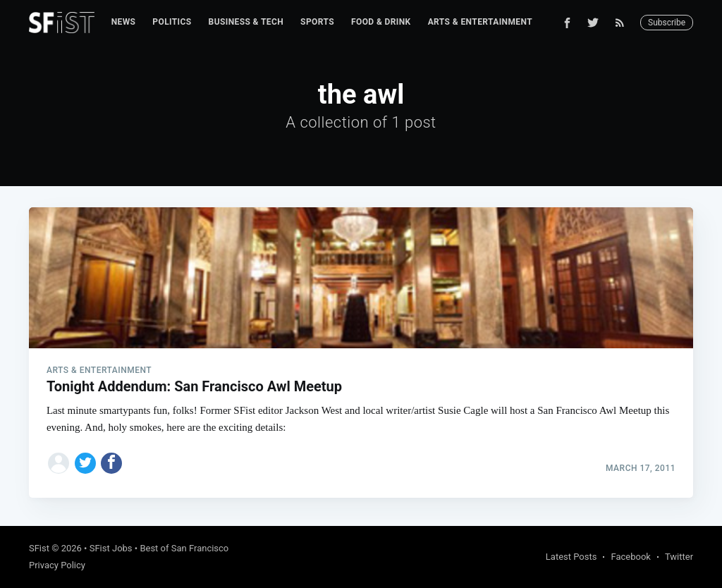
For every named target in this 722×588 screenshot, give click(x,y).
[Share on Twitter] (85, 463)
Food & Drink (381, 22)
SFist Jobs (111, 548)
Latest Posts (571, 557)
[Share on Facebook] (111, 463)
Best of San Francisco (184, 548)
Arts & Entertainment (480, 22)
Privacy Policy (57, 565)
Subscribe (667, 23)
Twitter (679, 557)
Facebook (630, 557)
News (124, 22)
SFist (39, 548)
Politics (172, 22)
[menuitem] (124, 22)
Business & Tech (246, 22)
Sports (317, 22)
